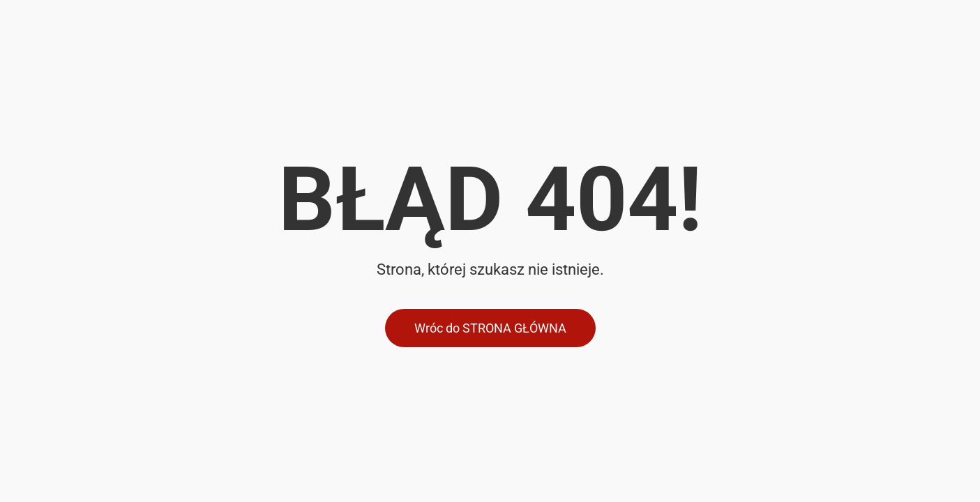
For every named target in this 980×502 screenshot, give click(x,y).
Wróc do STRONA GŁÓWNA (490, 328)
